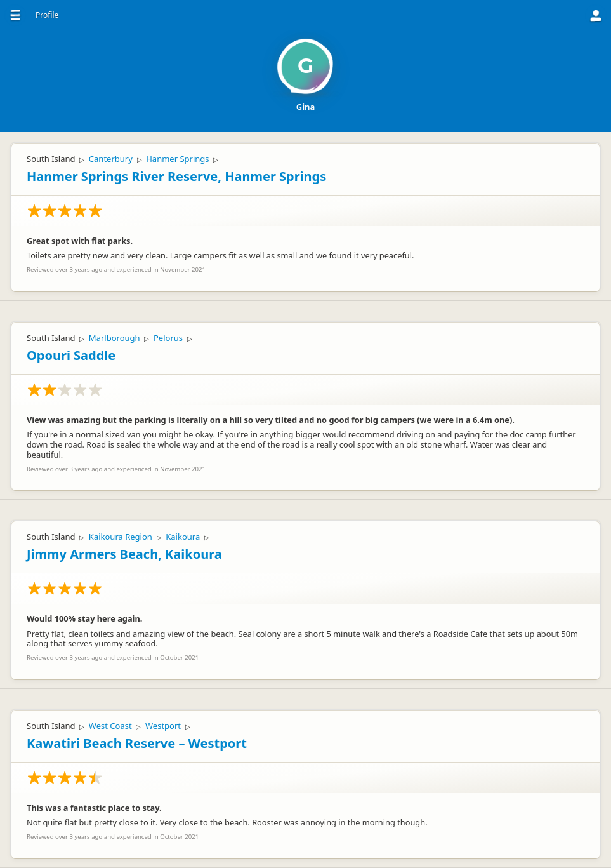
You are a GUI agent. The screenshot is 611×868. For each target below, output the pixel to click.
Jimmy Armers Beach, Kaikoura (124, 554)
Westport (163, 726)
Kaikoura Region (121, 537)
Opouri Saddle (71, 355)
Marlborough (115, 338)
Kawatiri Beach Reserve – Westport (137, 743)
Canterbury (111, 159)
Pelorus (168, 338)
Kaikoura (183, 537)
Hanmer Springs (177, 159)
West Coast (110, 726)
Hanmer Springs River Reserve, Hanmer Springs (176, 176)
